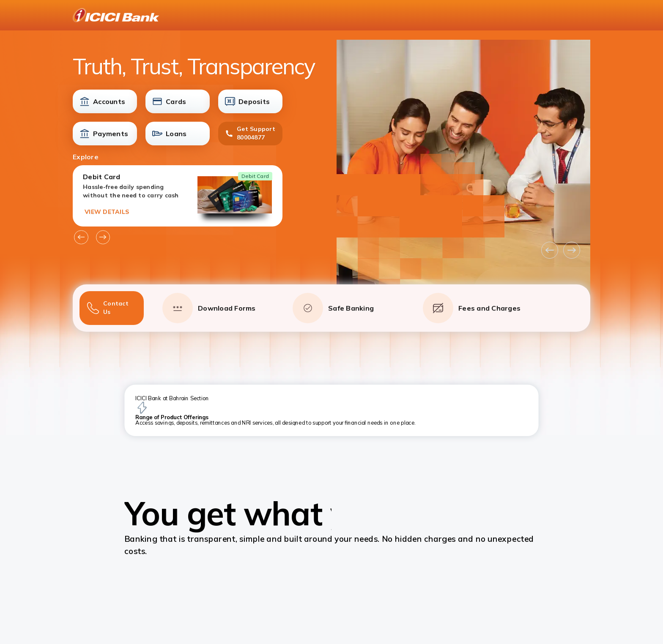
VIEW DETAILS (107, 212)
